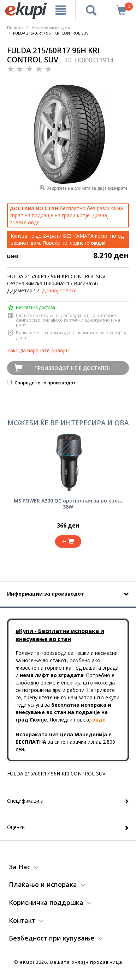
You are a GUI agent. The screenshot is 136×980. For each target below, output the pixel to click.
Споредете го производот (42, 383)
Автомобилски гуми (51, 27)
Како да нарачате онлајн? (38, 350)
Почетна (15, 27)
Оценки (16, 827)
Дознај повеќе (59, 290)
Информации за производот (46, 594)
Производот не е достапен (72, 368)
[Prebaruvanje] (91, 10)
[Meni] (61, 10)
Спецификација (25, 801)
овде (34, 222)
